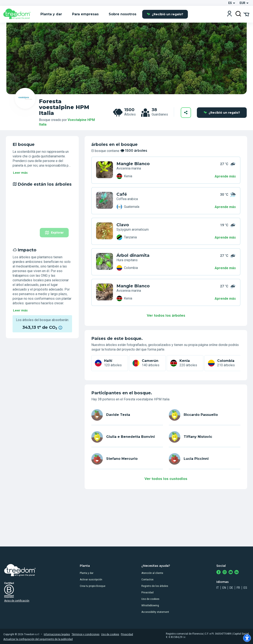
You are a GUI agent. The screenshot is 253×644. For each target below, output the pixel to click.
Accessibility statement (155, 612)
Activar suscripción (91, 580)
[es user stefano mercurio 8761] (127, 459)
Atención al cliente (152, 573)
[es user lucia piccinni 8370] (205, 459)
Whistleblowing (150, 605)
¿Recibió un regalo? (165, 14)
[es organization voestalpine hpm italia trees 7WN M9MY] (105, 170)
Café (122, 194)
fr (238, 588)
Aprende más (225, 176)
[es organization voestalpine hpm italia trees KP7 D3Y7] (105, 262)
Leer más (20, 173)
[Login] (229, 14)
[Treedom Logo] (19, 14)
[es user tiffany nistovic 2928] (205, 437)
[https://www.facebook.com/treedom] (219, 573)
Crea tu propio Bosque (93, 586)
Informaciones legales (57, 634)
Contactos (147, 580)
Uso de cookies (150, 599)
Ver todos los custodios (166, 479)
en (224, 588)
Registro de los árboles (155, 586)
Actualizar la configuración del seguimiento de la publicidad (38, 639)
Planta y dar (87, 573)
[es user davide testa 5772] (127, 415)
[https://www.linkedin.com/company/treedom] (237, 573)
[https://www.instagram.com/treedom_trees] (225, 573)
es (245, 588)
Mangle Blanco (133, 164)
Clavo (123, 225)
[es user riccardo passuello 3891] (205, 415)
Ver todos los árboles (166, 316)
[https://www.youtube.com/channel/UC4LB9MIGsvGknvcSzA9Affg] (231, 573)
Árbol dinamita (133, 255)
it (218, 588)
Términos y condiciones (86, 634)
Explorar (54, 233)
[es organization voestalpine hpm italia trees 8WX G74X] (105, 201)
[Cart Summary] (246, 14)
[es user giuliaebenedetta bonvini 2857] (127, 437)
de (231, 588)
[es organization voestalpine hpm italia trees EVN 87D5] (105, 292)
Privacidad (147, 593)
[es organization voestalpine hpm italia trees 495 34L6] (105, 231)
